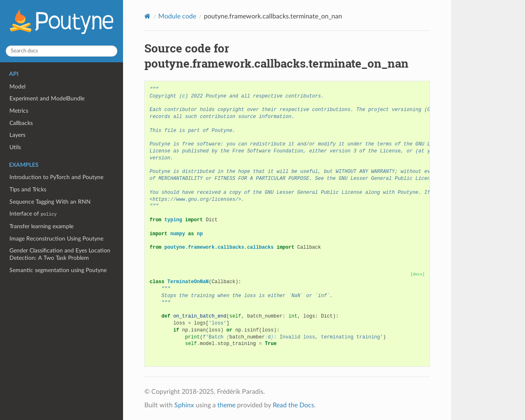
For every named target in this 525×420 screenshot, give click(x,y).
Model (17, 87)
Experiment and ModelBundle (47, 99)
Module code (177, 16)
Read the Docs (293, 405)
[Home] (147, 16)
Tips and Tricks (28, 190)
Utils (15, 147)
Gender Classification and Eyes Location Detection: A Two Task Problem (60, 254)
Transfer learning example (41, 226)
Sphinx (184, 405)
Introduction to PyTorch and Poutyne (56, 177)
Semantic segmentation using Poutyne (58, 270)
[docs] (418, 274)
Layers (17, 135)
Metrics (19, 111)
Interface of (33, 214)
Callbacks (21, 123)
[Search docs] (62, 51)
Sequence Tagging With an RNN (50, 202)
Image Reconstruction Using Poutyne (56, 239)
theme (226, 405)
